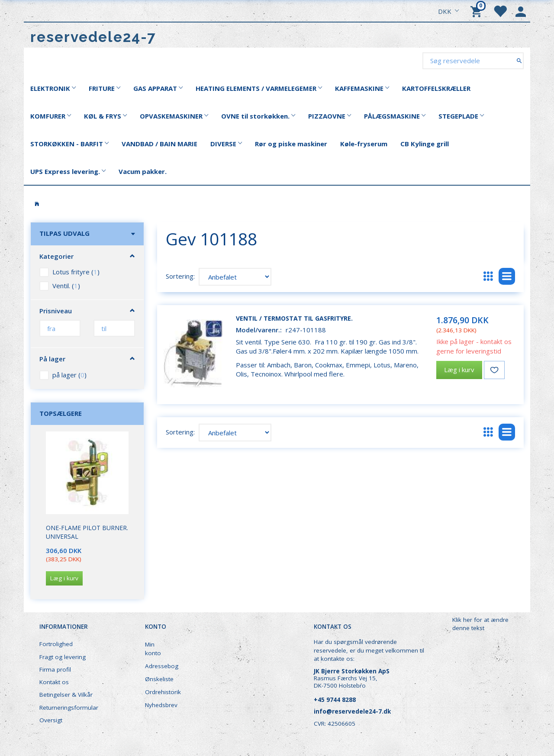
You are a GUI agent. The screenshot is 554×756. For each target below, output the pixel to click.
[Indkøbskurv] (477, 11)
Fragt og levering (63, 657)
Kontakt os (54, 682)
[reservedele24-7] (93, 37)
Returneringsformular (69, 708)
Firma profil (55, 669)
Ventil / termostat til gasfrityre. (294, 318)
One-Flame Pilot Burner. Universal (87, 532)
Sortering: (180, 276)
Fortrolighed (56, 644)
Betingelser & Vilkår (66, 695)
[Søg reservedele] (519, 60)
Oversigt (51, 720)
